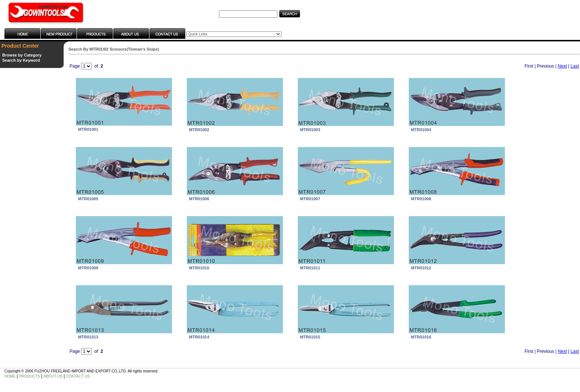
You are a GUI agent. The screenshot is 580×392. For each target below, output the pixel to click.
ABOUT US (53, 376)
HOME (10, 376)
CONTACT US (78, 376)
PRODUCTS (30, 376)
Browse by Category (22, 55)
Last (575, 66)
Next (562, 66)
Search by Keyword (21, 60)
